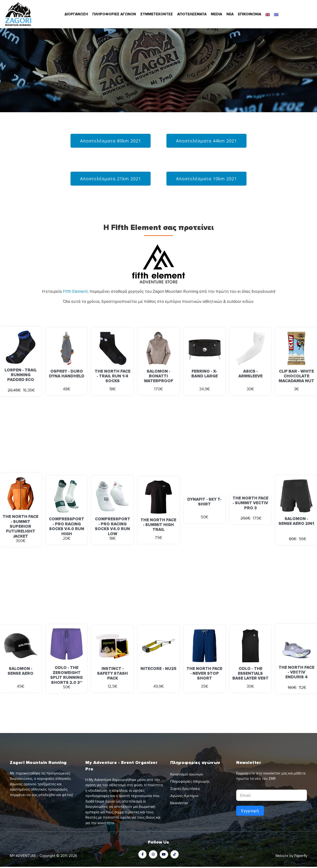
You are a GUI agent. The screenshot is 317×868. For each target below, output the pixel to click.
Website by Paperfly (291, 857)
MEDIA (216, 14)
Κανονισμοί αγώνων (187, 774)
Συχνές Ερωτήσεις (185, 789)
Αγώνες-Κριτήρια (184, 796)
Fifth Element (75, 291)
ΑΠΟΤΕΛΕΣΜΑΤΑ (192, 14)
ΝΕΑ (230, 14)
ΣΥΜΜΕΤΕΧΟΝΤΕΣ (157, 14)
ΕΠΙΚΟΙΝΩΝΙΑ (249, 14)
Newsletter (179, 803)
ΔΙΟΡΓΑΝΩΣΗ (76, 14)
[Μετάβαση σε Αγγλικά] (268, 14)
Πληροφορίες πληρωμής (190, 781)
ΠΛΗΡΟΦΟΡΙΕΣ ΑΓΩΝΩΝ (114, 14)
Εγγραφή (250, 811)
